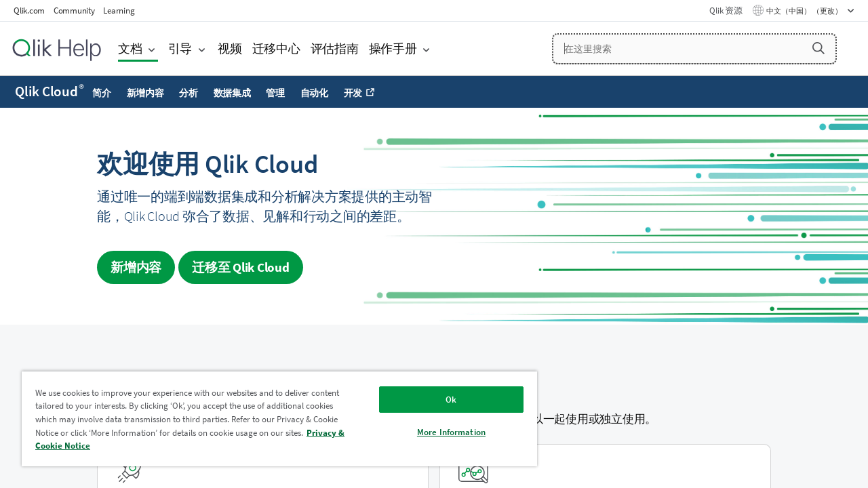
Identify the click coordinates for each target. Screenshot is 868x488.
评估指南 (335, 48)
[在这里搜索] (694, 49)
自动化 (314, 93)
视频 (230, 48)
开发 (353, 93)
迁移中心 (276, 48)
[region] (279, 419)
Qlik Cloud (50, 91)
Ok (451, 400)
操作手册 (393, 48)
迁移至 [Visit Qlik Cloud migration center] (241, 267)
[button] (818, 48)
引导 (180, 48)
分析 (189, 93)
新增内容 (145, 93)
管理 (275, 93)
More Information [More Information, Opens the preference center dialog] (451, 432)
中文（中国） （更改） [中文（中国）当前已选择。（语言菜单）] (805, 11)
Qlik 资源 (726, 11)
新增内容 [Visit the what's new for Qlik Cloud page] (136, 267)
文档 (130, 48)
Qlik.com (29, 11)
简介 (102, 93)
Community (74, 11)
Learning (119, 11)
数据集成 (232, 93)
